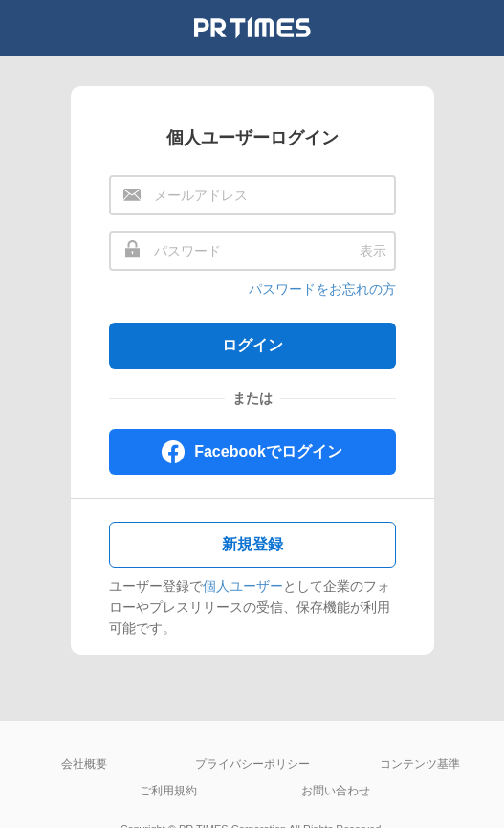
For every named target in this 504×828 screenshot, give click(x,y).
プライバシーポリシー (252, 764)
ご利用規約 (168, 791)
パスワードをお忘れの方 (322, 289)
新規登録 (252, 544)
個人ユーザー (243, 586)
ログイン (252, 345)
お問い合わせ (336, 791)
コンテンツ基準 (420, 764)
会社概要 (84, 764)
